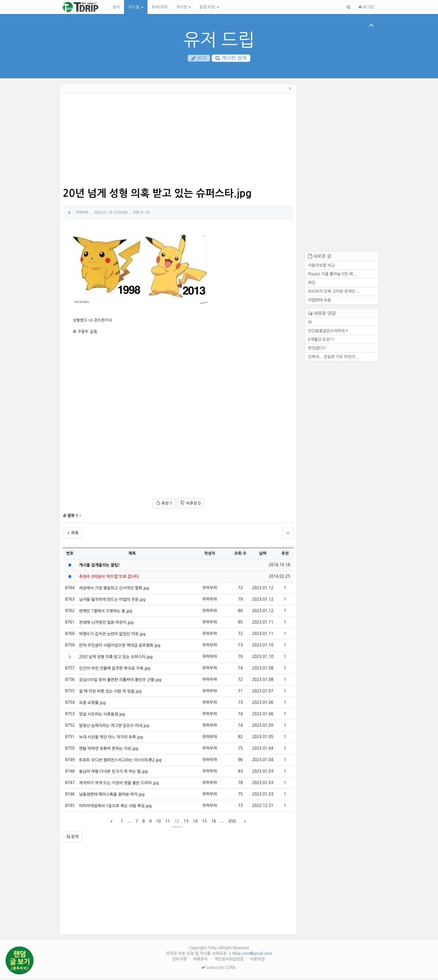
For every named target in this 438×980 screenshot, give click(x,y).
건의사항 (180, 960)
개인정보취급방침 (229, 960)
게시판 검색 (231, 58)
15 (204, 823)
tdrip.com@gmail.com (252, 955)
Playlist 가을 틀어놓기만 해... (332, 275)
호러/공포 (160, 7)
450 (232, 823)
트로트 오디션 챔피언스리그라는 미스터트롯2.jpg (120, 761)
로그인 (366, 7)
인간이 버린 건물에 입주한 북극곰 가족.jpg (115, 670)
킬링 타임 (209, 7)
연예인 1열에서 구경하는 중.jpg (106, 612)
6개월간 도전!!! (322, 341)
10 (159, 823)
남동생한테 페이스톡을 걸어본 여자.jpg (112, 796)
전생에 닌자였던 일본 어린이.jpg (106, 624)
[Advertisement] (34, 172)
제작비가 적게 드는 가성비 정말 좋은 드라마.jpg (119, 784)
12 (177, 823)
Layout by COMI (218, 969)
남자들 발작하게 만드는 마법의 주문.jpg (112, 601)
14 (195, 823)
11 (168, 823)
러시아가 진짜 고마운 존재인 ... (334, 293)
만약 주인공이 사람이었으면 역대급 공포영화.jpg (120, 647)
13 (186, 823)
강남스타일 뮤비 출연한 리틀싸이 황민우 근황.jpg (120, 681)
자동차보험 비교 (322, 267)
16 (214, 823)
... (129, 823)
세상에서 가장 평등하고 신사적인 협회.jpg (114, 589)
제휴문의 (201, 960)
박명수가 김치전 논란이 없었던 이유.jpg (112, 635)
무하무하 (82, 214)
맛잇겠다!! (317, 350)
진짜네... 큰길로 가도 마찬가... (334, 358)
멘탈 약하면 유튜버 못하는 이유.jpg (109, 750)
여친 (312, 284)
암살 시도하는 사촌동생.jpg (102, 715)
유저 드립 (219, 40)
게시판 (184, 7)
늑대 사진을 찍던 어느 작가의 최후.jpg (111, 738)
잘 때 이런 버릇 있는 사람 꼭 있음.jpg (110, 693)
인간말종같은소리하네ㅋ (328, 332)
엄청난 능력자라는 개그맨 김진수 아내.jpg (114, 727)
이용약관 (257, 960)
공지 (116, 7)
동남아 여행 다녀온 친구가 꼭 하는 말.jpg (113, 773)
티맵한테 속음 (320, 301)
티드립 (136, 7)
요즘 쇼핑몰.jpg (92, 704)
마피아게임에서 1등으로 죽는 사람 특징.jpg (115, 807)
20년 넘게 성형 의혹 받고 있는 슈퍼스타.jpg (116, 658)
